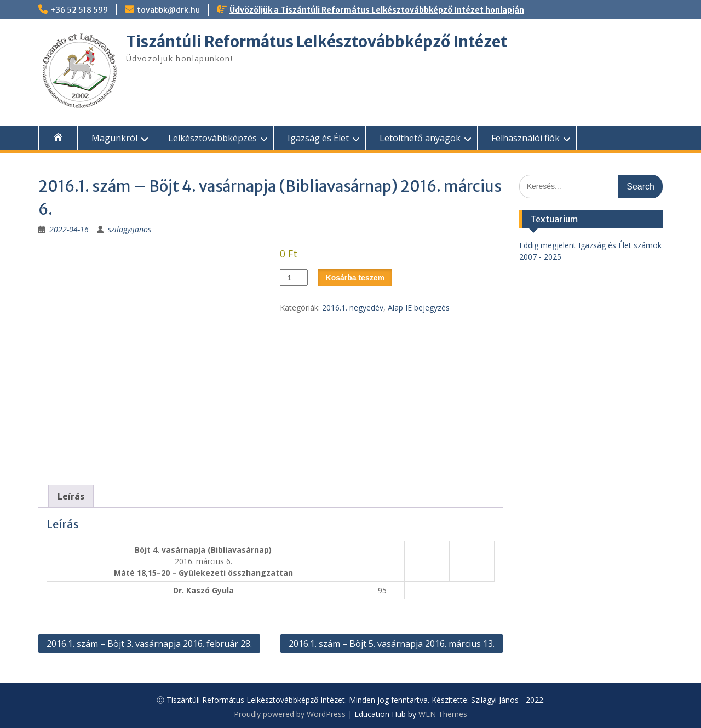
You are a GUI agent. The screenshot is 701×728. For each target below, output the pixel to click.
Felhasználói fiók (525, 138)
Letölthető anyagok (420, 138)
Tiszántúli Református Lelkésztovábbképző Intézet (317, 42)
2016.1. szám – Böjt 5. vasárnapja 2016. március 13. (392, 644)
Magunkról (114, 138)
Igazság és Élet (318, 138)
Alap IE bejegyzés (419, 308)
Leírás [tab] (71, 496)
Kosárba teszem (355, 278)
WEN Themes (443, 714)
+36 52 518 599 (79, 10)
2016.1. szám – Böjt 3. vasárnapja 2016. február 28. (149, 644)
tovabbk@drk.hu (168, 10)
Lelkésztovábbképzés (212, 138)
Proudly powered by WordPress (290, 714)
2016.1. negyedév (353, 308)
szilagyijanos (130, 229)
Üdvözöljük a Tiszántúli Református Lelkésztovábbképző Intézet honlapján (377, 10)
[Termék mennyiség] (294, 277)
